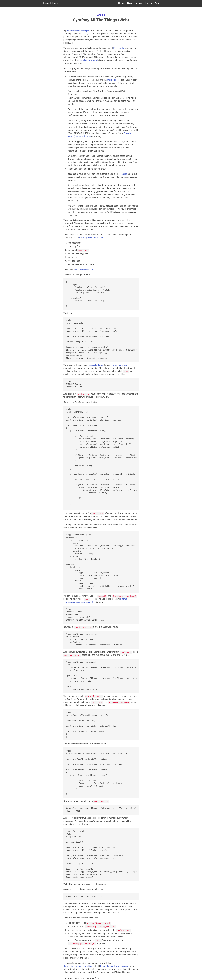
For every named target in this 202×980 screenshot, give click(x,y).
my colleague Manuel (88, 60)
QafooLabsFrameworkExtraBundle (79, 966)
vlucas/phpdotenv (96, 365)
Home (121, 3)
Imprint (149, 3)
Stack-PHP (112, 80)
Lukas (124, 174)
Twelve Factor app (119, 365)
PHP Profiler (119, 48)
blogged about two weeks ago (114, 966)
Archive (139, 3)
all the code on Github (85, 270)
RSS (157, 3)
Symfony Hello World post (78, 31)
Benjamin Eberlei (51, 3)
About (130, 3)
